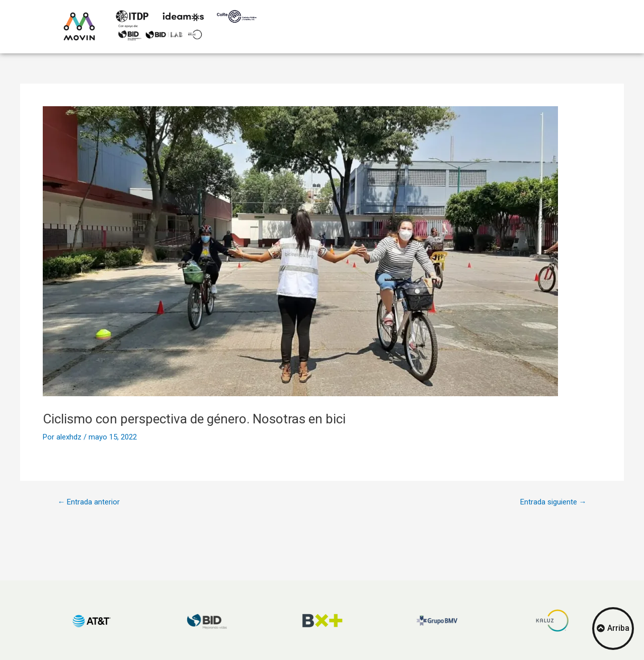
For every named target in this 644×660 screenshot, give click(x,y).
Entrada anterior (89, 502)
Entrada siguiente (553, 502)
